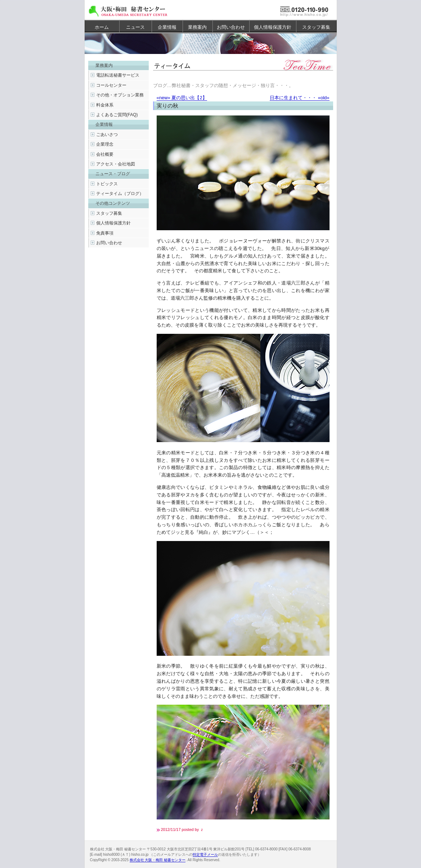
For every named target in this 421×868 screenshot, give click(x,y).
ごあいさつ (107, 135)
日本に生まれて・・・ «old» (299, 98)
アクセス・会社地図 (116, 164)
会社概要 (105, 154)
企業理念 (105, 144)
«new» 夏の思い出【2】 (182, 98)
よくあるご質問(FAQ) (117, 115)
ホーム (102, 27)
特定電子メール (205, 855)
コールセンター (111, 85)
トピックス (107, 184)
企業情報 (167, 27)
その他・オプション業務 (120, 95)
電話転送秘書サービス (118, 75)
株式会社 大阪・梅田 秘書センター (158, 860)
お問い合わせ (231, 27)
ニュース (135, 27)
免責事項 (105, 233)
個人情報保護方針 (273, 27)
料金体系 (105, 105)
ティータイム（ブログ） (120, 194)
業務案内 (197, 27)
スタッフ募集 (316, 27)
